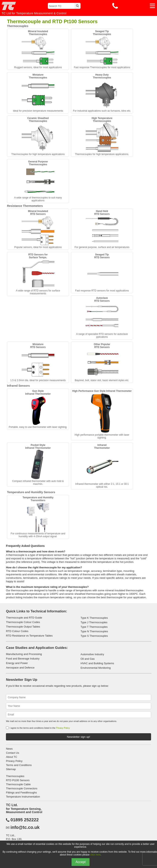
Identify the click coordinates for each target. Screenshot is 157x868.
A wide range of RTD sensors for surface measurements (38, 274)
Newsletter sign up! (78, 737)
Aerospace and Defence (20, 668)
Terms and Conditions (19, 765)
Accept (81, 862)
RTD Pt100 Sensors (18, 780)
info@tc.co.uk (25, 827)
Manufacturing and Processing (24, 654)
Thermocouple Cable (18, 784)
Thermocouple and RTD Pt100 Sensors (52, 21)
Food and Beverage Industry (23, 659)
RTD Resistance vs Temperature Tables (29, 636)
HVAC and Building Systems (97, 663)
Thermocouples (15, 776)
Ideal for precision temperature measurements (38, 93)
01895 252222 (25, 820)
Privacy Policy (63, 728)
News (9, 749)
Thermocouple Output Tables (23, 627)
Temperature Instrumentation (23, 797)
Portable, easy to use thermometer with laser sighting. (38, 409)
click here (95, 855)
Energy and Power (17, 663)
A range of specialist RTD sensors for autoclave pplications (102, 317)
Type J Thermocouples (94, 622)
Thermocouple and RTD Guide (24, 618)
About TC (12, 757)
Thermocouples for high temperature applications (38, 136)
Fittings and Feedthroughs (21, 793)
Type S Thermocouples (94, 636)
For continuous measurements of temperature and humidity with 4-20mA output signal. (38, 517)
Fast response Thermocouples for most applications (102, 49)
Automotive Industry (92, 654)
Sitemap (11, 769)
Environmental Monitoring (96, 668)
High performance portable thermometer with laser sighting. (102, 414)
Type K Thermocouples (94, 618)
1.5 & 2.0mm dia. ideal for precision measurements (38, 362)
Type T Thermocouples (94, 627)
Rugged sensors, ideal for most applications (38, 49)
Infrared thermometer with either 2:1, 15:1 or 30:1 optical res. (102, 466)
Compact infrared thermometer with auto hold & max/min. (38, 465)
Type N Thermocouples (94, 631)
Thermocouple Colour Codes (23, 622)
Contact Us (12, 753)
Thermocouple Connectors (22, 788)
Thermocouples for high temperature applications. (102, 136)
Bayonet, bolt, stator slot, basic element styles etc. (102, 362)
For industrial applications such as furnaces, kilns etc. (102, 93)
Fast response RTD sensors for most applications (102, 273)
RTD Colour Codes (17, 631)
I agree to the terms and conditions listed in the (40, 728)
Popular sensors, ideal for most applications (38, 229)
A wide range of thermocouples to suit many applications (38, 181)
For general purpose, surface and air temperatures (102, 229)
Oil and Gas (88, 659)
